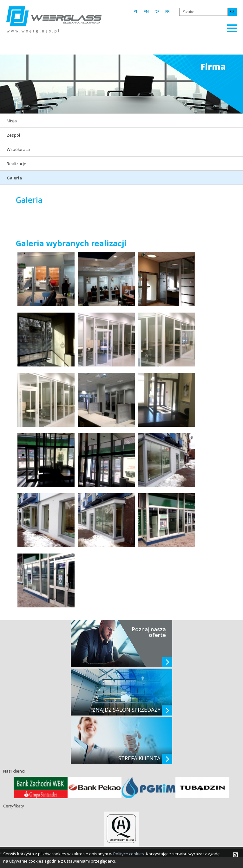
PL (136, 11)
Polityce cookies (129, 854)
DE (157, 11)
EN (146, 11)
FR (167, 11)
